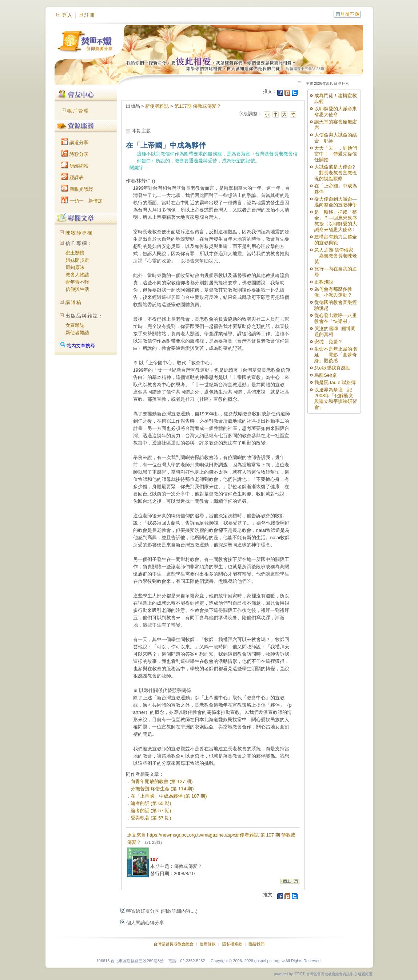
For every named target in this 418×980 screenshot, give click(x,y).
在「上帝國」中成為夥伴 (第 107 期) (169, 796)
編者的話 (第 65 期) (151, 803)
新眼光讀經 (77, 189)
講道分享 (75, 143)
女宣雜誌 (75, 325)
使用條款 (208, 944)
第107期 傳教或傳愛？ (198, 106)
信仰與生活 (77, 289)
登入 (67, 15)
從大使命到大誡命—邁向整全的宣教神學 (336, 202)
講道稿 (74, 302)
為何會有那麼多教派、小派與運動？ (333, 292)
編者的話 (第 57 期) (151, 811)
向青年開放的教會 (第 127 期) (162, 781)
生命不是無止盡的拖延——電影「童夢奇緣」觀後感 (336, 355)
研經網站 (75, 166)
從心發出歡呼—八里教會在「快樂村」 (336, 318)
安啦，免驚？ (329, 342)
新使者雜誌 (77, 333)
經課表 (73, 177)
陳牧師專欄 (79, 233)
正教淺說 (324, 282)
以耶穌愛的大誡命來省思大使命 (336, 112)
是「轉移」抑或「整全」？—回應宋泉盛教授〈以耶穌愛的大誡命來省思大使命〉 (336, 221)
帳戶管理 (78, 111)
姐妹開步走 (77, 260)
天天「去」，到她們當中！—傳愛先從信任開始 (336, 154)
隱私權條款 (232, 944)
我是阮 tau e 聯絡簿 (335, 382)
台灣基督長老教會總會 (174, 944)
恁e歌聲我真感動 (332, 368)
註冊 (90, 15)
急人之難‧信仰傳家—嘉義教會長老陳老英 (336, 256)
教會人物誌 (77, 275)
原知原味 (75, 267)
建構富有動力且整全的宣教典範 (336, 240)
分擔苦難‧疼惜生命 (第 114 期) (162, 789)
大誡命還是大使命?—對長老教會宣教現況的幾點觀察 (336, 173)
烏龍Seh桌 (326, 375)
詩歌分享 (75, 154)
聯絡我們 (256, 944)
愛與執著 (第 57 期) (151, 818)
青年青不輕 (77, 282)
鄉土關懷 (75, 253)
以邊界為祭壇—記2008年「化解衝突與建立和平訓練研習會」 (336, 398)
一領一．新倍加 (82, 201)
